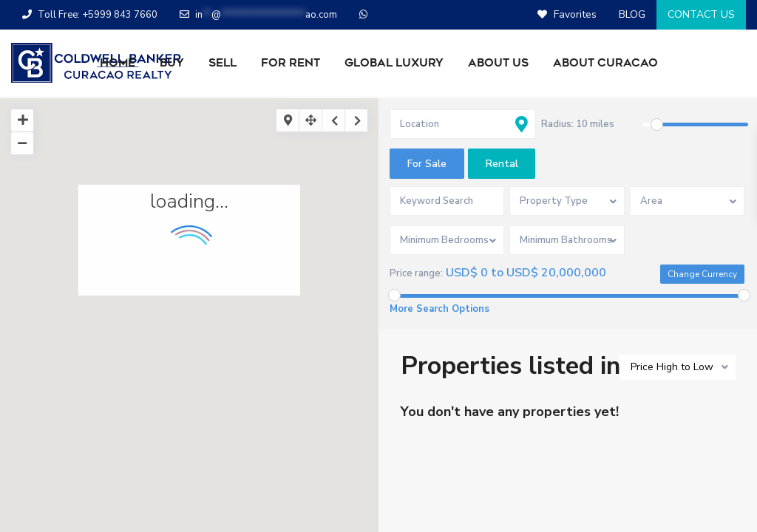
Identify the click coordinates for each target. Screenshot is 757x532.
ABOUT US (498, 63)
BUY (172, 63)
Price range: (416, 273)
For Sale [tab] (427, 164)
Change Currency (702, 274)
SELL (223, 63)
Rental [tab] (502, 164)
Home (118, 63)
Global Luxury (394, 63)
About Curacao (605, 63)
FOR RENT (291, 63)
